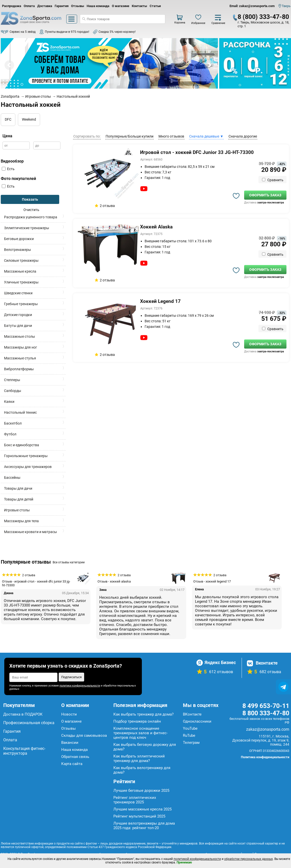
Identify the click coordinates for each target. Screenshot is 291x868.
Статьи (155, 6)
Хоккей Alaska (156, 227)
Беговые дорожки (19, 239)
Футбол (10, 434)
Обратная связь (75, 757)
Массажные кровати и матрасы (30, 532)
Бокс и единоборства (22, 445)
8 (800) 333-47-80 (263, 17)
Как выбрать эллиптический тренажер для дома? (139, 758)
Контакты (139, 6)
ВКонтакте (192, 714)
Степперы (12, 380)
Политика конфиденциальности (265, 757)
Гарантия (62, 6)
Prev (9, 65)
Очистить (31, 210)
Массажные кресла (20, 271)
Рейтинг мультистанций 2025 (139, 816)
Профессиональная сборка (29, 723)
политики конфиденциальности (80, 686)
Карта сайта (72, 764)
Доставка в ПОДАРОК (23, 714)
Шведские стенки (18, 293)
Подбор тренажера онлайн (137, 721)
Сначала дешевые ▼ (206, 136)
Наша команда (98, 6)
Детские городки (18, 315)
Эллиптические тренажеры (27, 228)
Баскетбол (13, 423)
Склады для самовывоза (84, 735)
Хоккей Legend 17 (160, 301)
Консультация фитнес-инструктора (24, 751)
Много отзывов (171, 136)
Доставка (45, 6)
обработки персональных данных (249, 859)
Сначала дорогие (243, 136)
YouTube (190, 728)
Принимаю (184, 862)
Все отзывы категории (69, 562)
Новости (69, 714)
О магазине (121, 6)
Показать (30, 199)
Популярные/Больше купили (130, 136)
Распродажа (12, 6)
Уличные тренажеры (21, 282)
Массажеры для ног (21, 347)
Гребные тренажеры (21, 304)
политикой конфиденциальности (197, 859)
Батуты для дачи (18, 326)
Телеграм (191, 743)
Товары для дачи (18, 488)
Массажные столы (20, 336)
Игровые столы (17, 510)
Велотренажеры (18, 250)
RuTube (189, 735)
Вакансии (70, 743)
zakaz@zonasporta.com (268, 729)
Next (209, 65)
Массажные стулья (20, 358)
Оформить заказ (265, 195)
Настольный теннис (20, 412)
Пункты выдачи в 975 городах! (67, 32)
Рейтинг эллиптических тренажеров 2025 (135, 800)
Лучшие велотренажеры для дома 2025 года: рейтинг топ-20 (144, 826)
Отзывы (78, 6)
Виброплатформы (19, 369)
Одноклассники (197, 721)
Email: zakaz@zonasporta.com (252, 6)
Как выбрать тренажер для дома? (143, 714)
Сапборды (13, 391)
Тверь (286, 6)
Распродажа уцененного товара (31, 217)
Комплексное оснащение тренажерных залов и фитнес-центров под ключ (140, 733)
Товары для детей (19, 499)
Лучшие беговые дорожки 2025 (141, 791)
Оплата (29, 6)
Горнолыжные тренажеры (26, 456)
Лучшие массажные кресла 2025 (142, 809)
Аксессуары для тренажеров (28, 467)
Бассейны (12, 478)
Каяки (9, 402)
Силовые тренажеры (21, 260)
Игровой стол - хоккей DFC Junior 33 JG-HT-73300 (197, 152)
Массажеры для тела (21, 521)
